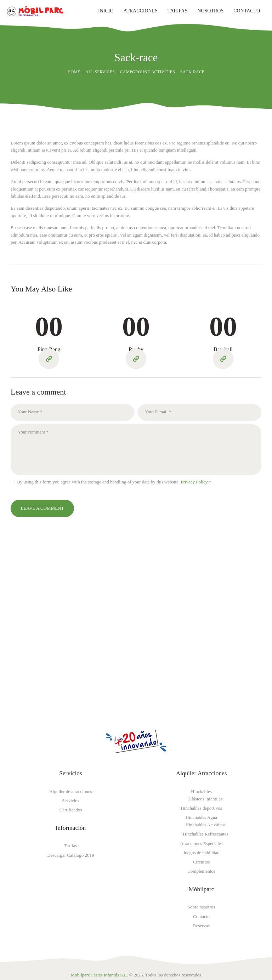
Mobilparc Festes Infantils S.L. (99, 975)
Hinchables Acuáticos (206, 825)
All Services (100, 72)
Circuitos (202, 862)
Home (74, 72)
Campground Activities (148, 72)
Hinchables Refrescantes (205, 834)
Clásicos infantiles (206, 799)
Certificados (71, 810)
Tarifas (71, 846)
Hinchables (201, 791)
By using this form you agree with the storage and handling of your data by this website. (114, 482)
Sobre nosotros (202, 907)
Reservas (201, 926)
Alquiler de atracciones (71, 791)
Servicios (70, 801)
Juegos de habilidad (201, 853)
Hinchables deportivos (201, 808)
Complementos (201, 871)
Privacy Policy (194, 482)
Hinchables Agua (201, 817)
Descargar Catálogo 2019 (71, 855)
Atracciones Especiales (201, 843)
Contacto (201, 916)
